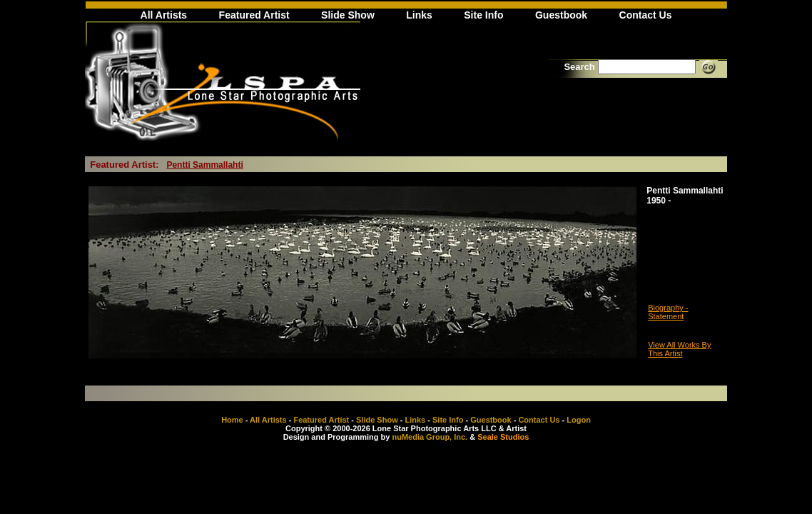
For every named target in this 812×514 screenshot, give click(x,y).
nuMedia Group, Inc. (430, 437)
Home (232, 420)
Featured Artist (254, 15)
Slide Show (348, 15)
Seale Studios (503, 437)
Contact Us (646, 15)
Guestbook (561, 15)
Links (419, 15)
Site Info (483, 15)
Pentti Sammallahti (204, 165)
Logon (579, 420)
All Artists (164, 15)
